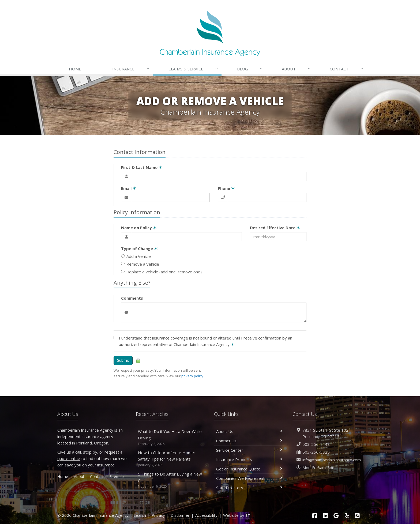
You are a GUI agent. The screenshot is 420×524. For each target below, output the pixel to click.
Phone (226, 188)
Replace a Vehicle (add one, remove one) (161, 272)
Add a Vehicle (136, 256)
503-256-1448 (316, 444)
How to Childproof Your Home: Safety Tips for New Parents (171, 459)
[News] (357, 516)
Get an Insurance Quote (249, 469)
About (296, 69)
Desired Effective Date (275, 228)
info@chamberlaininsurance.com (332, 460)
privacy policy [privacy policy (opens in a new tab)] (192, 376)
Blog (250, 69)
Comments (132, 298)
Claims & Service (193, 69)
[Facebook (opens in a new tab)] (315, 516)
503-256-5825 (316, 452)
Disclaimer (180, 515)
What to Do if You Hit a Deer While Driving (171, 438)
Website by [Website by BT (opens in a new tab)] (237, 515)
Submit (123, 360)
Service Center (249, 450)
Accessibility (206, 515)
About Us (249, 431)
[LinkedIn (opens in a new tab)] (325, 516)
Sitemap (117, 476)
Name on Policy (139, 228)
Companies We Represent (249, 478)
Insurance (131, 69)
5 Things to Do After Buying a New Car (171, 480)
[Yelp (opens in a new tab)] (347, 516)
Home (75, 69)
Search (140, 515)
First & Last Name (142, 167)
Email (129, 188)
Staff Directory (249, 488)
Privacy (158, 515)
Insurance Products (249, 459)
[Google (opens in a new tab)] (336, 516)
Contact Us (249, 441)
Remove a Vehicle (140, 264)
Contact (347, 69)
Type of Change (139, 248)
